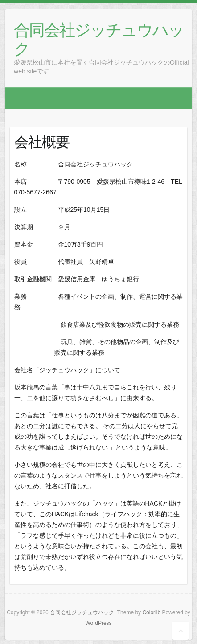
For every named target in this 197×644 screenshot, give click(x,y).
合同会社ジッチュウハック (99, 39)
